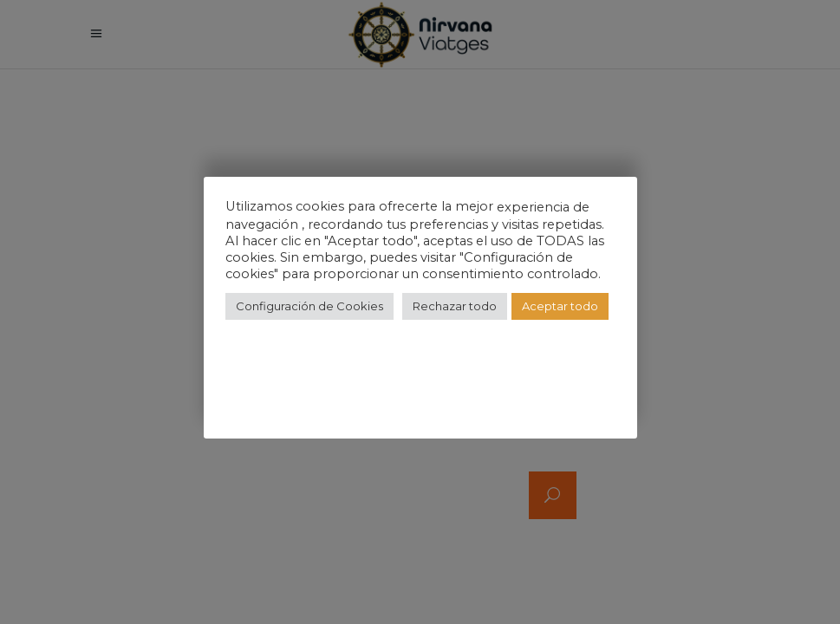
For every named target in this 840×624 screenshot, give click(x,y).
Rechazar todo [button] (455, 306)
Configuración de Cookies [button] (309, 306)
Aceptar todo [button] (560, 306)
